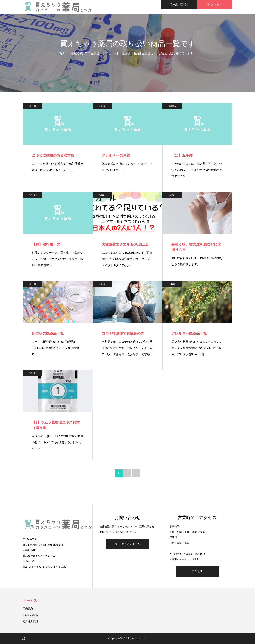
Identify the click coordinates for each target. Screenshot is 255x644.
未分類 (33, 106)
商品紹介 (172, 106)
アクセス (197, 572)
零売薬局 (28, 609)
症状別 (172, 195)
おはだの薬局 (30, 615)
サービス (30, 601)
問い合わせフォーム (127, 544)
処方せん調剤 (30, 622)
